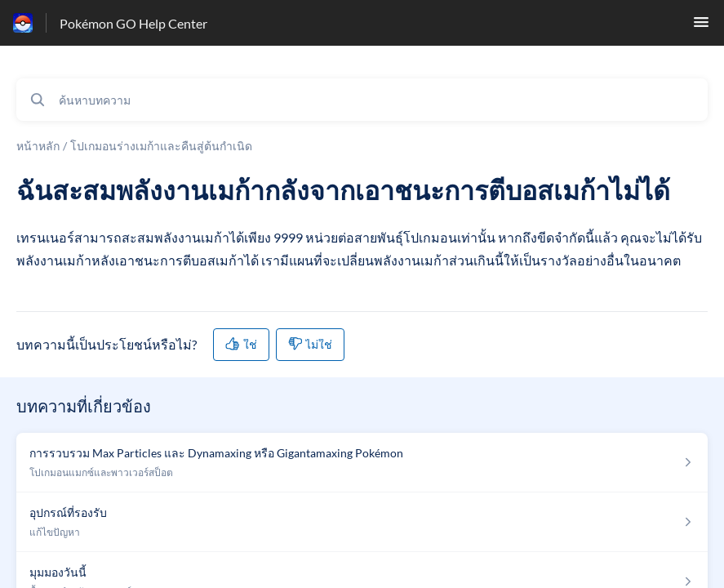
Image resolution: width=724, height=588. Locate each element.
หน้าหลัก (38, 146)
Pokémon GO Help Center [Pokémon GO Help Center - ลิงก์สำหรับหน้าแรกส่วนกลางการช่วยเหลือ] (133, 23)
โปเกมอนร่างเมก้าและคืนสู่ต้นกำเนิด (161, 146)
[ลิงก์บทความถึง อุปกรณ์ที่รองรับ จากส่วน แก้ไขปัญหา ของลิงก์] (362, 522)
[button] (701, 27)
